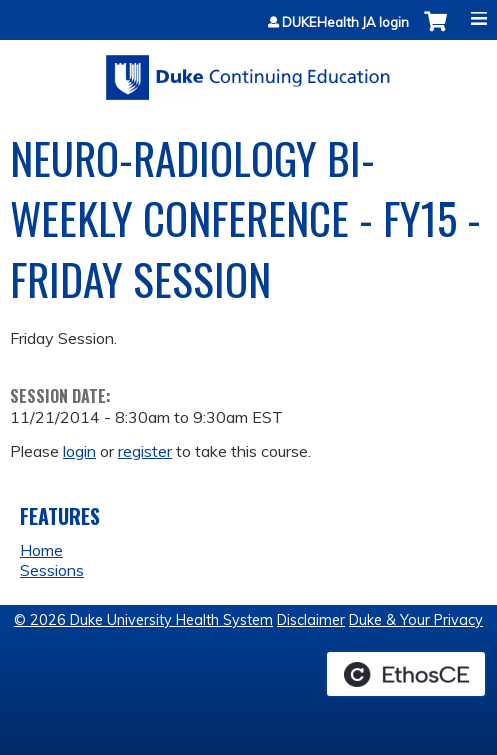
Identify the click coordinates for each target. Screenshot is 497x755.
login (79, 451)
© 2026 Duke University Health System (143, 620)
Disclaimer (311, 620)
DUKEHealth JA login (345, 22)
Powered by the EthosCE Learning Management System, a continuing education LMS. (406, 674)
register (145, 451)
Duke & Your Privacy (416, 620)
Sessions (52, 570)
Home (41, 550)
